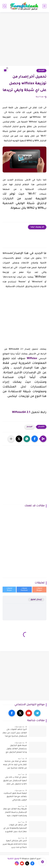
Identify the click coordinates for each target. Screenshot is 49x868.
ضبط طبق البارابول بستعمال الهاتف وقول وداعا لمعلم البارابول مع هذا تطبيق (16, 749)
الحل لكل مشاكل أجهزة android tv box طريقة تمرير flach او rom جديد (15, 844)
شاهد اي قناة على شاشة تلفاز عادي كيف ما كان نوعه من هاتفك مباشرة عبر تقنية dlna (15, 765)
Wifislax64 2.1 (21, 413)
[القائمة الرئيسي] (44, 6)
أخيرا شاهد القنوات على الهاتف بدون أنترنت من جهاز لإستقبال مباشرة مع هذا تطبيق (15, 733)
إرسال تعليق (36, 600)
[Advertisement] (24, 39)
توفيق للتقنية (13, 859)
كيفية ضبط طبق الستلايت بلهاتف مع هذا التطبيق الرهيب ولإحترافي (15, 797)
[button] (35, 439)
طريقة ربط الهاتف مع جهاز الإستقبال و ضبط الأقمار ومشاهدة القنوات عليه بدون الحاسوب (15, 813)
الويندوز (41, 71)
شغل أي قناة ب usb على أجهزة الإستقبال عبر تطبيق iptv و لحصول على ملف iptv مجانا (15, 781)
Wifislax (32, 359)
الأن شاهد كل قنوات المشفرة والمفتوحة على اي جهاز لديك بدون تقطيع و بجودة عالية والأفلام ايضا (15, 829)
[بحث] (5, 6)
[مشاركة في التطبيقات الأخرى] (11, 439)
